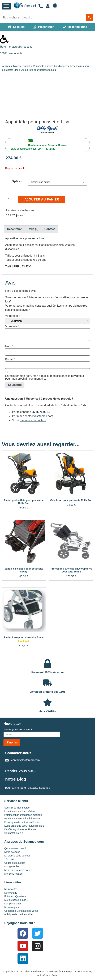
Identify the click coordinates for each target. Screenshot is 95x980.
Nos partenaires (13, 904)
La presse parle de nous (17, 856)
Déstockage (11, 893)
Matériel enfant (22, 66)
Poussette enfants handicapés (50, 66)
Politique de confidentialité (18, 914)
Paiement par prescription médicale (23, 815)
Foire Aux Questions (15, 896)
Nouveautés (11, 889)
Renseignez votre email (18, 729)
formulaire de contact (33, 420)
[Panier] (55, 5)
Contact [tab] (50, 229)
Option (17, 181)
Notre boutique (12, 852)
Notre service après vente (18, 870)
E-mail (10, 360)
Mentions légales (13, 874)
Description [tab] (15, 229)
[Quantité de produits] (10, 199)
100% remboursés (11, 53)
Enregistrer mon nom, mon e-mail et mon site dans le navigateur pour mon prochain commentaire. (45, 377)
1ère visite (10, 859)
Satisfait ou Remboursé (17, 808)
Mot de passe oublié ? (16, 900)
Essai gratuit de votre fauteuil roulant (24, 826)
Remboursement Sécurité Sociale (48, 145)
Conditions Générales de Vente (21, 911)
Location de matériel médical (20, 811)
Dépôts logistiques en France (20, 829)
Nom (9, 346)
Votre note (12, 316)
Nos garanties (12, 866)
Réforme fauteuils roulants (16, 47)
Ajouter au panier (42, 199)
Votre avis (12, 326)
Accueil (6, 66)
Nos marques (12, 907)
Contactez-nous (18, 753)
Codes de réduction (15, 863)
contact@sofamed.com (39, 416)
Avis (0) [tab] (33, 229)
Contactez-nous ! (14, 833)
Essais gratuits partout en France (22, 822)
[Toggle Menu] (6, 6)
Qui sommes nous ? (15, 848)
